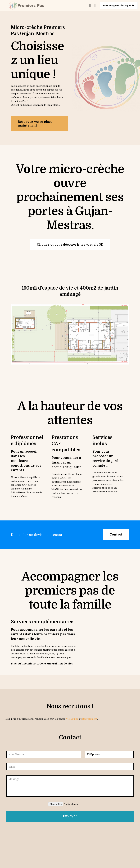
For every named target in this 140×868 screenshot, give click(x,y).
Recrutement (90, 719)
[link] (70, 334)
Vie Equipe (72, 719)
